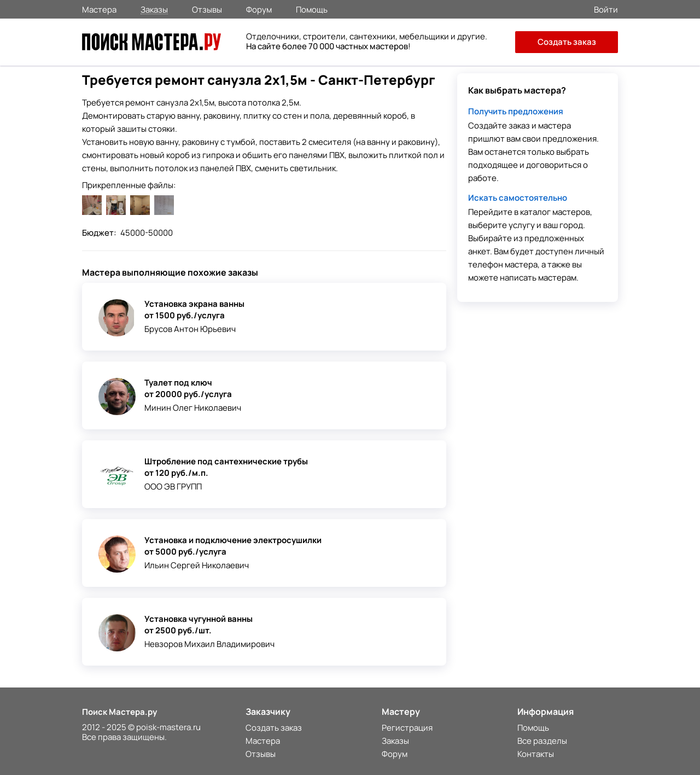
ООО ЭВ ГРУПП (173, 486)
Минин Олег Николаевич (193, 408)
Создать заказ (567, 42)
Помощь (312, 9)
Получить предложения (516, 111)
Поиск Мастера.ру (119, 712)
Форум (259, 9)
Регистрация (407, 728)
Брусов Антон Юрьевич (190, 329)
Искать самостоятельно (518, 198)
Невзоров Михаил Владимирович (209, 644)
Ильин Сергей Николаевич (197, 565)
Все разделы (542, 741)
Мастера (99, 9)
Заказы (154, 9)
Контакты (536, 754)
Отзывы (207, 9)
